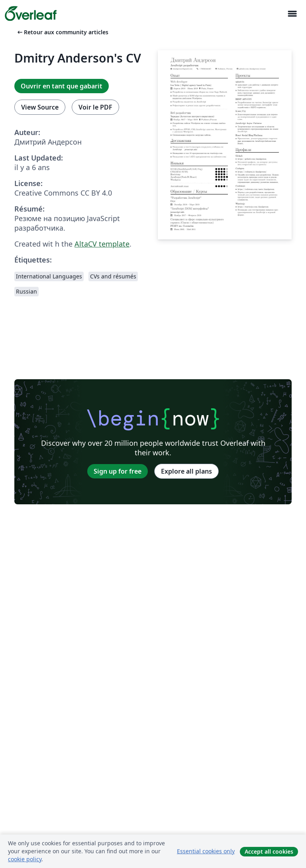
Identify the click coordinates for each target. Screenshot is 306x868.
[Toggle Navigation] (292, 14)
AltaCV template (102, 244)
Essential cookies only (206, 851)
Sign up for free (118, 471)
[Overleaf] (31, 14)
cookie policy (25, 859)
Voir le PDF (95, 107)
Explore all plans (186, 471)
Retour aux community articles (62, 32)
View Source (40, 107)
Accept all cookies (269, 851)
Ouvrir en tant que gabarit (62, 86)
